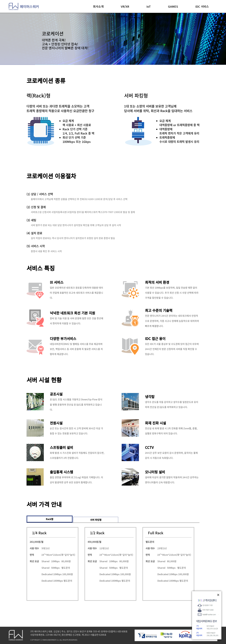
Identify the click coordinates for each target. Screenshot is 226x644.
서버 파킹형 (96, 520)
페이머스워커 (24, 6)
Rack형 (50, 519)
